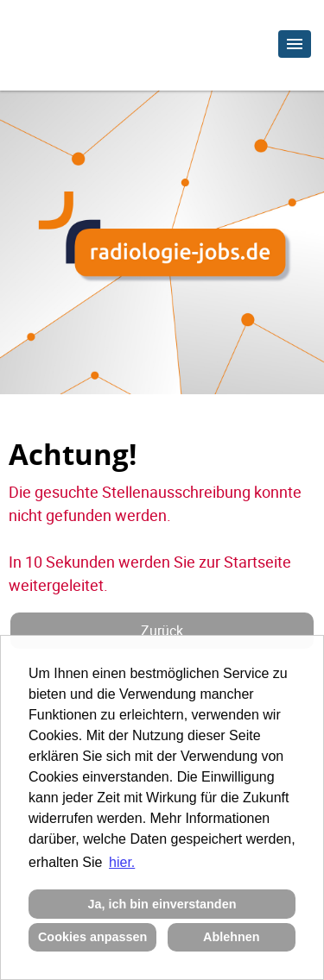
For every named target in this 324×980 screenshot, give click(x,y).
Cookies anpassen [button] (92, 937)
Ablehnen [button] (232, 937)
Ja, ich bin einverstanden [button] (162, 904)
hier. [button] (122, 862)
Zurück (162, 631)
